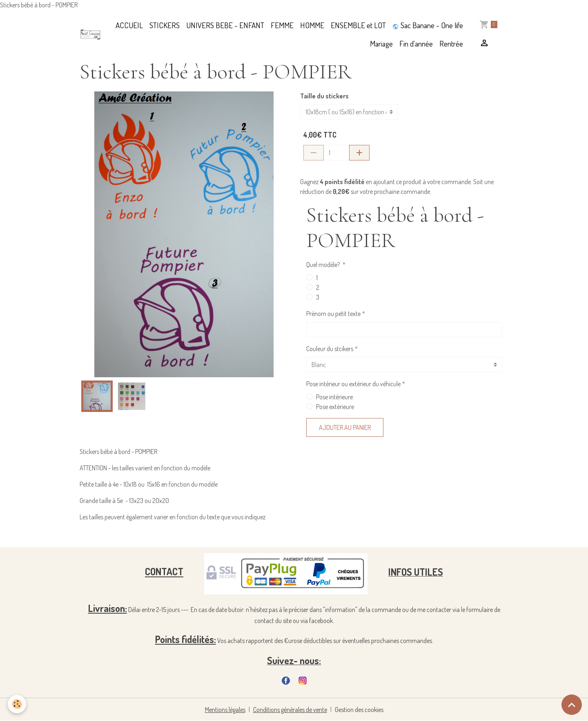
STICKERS (165, 25)
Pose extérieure (335, 407)
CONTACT (164, 572)
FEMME (282, 25)
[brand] (90, 34)
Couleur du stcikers (330, 349)
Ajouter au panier (345, 427)
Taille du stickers (324, 96)
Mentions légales (225, 710)
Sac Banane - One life (428, 25)
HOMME (312, 25)
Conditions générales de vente (290, 710)
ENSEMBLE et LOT (358, 25)
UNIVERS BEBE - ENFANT (225, 25)
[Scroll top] (572, 705)
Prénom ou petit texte (333, 314)
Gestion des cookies (359, 710)
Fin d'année (416, 43)
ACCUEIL (129, 25)
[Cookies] (17, 704)
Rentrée (451, 43)
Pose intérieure (334, 397)
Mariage (381, 43)
